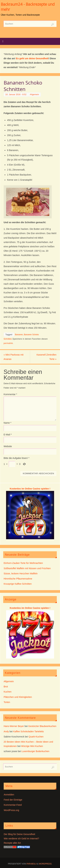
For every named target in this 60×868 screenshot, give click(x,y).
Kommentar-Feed (13, 805)
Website (8, 446)
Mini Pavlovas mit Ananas (14, 357)
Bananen (19, 335)
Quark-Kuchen (36, 737)
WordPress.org (11, 810)
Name (8, 423)
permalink (8, 343)
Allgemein (34, 95)
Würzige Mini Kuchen (32, 746)
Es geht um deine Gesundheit (32, 58)
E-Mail (8, 435)
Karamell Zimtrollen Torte (46, 357)
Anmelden (9, 795)
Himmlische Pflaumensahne (18, 579)
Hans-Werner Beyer (14, 726)
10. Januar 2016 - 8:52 (16, 95)
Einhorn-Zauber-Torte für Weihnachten (23, 563)
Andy (6, 731)
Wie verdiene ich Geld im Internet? (21, 839)
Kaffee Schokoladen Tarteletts (29, 731)
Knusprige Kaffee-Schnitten (18, 584)
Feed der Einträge (13, 800)
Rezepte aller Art (12, 843)
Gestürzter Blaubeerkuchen (42, 726)
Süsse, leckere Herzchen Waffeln (21, 574)
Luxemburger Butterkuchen (36, 751)
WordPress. (46, 864)
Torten (7, 702)
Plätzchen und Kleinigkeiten (18, 697)
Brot (6, 687)
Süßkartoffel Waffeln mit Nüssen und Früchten (27, 568)
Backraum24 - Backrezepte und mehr (28, 7)
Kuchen (8, 692)
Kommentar (10, 394)
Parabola (32, 864)
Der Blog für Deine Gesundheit (19, 834)
